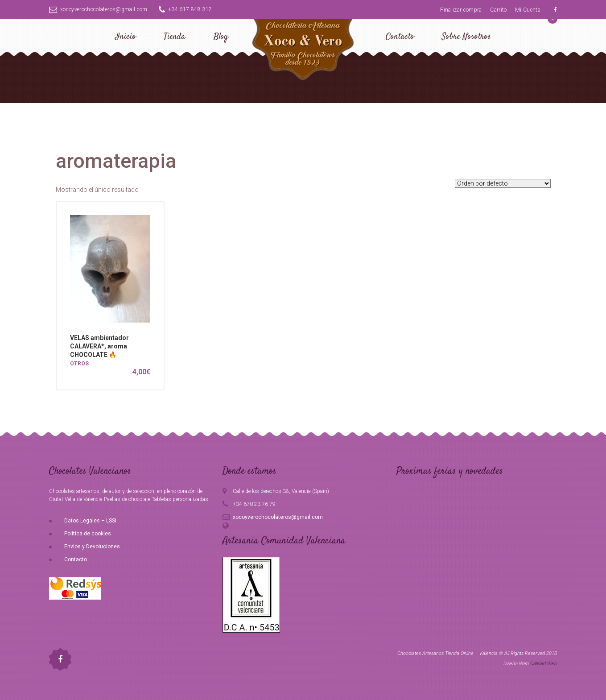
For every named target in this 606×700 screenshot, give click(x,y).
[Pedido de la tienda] (503, 183)
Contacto (400, 37)
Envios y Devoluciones (92, 547)
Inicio (126, 37)
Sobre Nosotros (466, 37)
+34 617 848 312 (186, 9)
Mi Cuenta (528, 10)
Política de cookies (88, 534)
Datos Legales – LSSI (90, 521)
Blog (221, 37)
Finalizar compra (461, 10)
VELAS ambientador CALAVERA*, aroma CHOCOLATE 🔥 (99, 346)
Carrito (498, 10)
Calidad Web (544, 664)
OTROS (79, 364)
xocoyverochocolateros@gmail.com (98, 9)
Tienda (175, 37)
